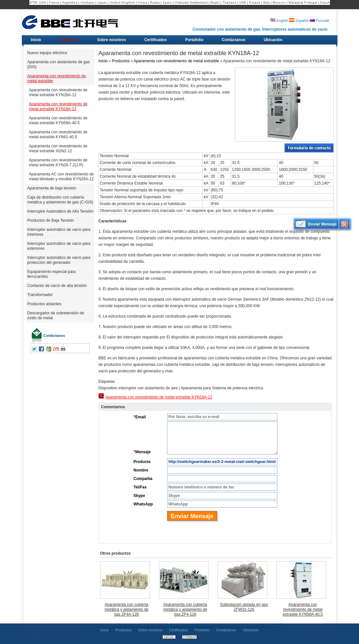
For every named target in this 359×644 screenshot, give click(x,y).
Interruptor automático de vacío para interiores (59, 232)
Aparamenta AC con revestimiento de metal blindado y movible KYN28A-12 (62, 177)
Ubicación (251, 630)
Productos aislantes (45, 304)
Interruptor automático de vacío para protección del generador (59, 260)
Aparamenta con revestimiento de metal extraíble (57, 78)
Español (299, 21)
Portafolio (202, 630)
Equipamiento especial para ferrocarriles (52, 274)
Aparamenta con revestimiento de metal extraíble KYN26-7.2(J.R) (58, 163)
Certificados (179, 630)
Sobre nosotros (150, 630)
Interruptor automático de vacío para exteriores (59, 246)
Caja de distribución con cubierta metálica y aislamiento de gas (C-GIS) (60, 200)
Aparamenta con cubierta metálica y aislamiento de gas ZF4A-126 (126, 609)
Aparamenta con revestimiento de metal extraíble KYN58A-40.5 (58, 120)
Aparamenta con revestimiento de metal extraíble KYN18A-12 (58, 106)
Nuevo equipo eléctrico (47, 53)
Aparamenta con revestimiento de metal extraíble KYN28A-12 (58, 92)
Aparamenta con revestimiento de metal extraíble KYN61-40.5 (58, 135)
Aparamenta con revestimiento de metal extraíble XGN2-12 (58, 149)
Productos (121, 61)
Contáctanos (54, 336)
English (279, 21)
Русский (320, 21)
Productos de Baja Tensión (51, 220)
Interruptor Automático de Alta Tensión (61, 211)
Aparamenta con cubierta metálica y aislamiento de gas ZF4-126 (185, 609)
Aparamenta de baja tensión (52, 188)
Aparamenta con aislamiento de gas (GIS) (59, 64)
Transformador (40, 295)
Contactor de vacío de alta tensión (57, 286)
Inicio (103, 61)
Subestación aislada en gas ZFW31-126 (244, 607)
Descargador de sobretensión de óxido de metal (56, 315)
